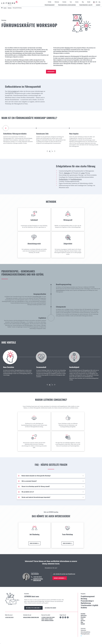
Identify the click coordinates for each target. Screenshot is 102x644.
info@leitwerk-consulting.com (31, 617)
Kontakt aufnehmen (60, 578)
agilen (83, 173)
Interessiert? (51, 72)
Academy (5, 8)
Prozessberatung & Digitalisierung (87, 602)
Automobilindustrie (60, 290)
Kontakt (89, 2)
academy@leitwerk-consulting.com (38, 580)
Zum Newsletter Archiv (50, 608)
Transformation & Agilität (89, 605)
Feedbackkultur (63, 179)
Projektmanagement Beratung (88, 597)
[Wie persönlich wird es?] (51, 492)
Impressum (83, 628)
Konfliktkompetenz (76, 179)
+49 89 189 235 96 (9, 617)
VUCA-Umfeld (12, 91)
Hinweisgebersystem (85, 634)
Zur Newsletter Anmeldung (33, 608)
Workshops (10, 8)
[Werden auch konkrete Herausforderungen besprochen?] (51, 497)
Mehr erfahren (34, 543)
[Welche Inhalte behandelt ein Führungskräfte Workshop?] (51, 476)
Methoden (67, 173)
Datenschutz (83, 630)
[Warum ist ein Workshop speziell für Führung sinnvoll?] (51, 486)
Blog (83, 2)
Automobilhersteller (37, 297)
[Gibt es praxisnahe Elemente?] (51, 481)
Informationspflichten (85, 632)
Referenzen (57, 2)
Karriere (77, 2)
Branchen (64, 2)
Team (71, 2)
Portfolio (50, 2)
